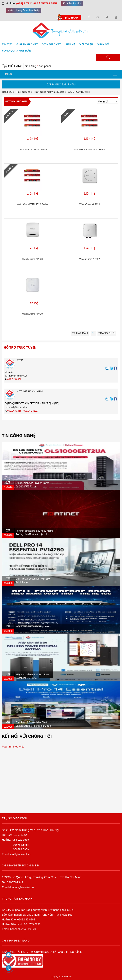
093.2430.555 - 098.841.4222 (22, 411)
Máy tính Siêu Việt (13, 747)
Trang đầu (80, 333)
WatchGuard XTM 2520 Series (90, 150)
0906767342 (15, 882)
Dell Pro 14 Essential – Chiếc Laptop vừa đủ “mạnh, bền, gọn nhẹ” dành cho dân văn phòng (33, 726)
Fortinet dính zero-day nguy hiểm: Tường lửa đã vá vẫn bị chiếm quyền (34, 534)
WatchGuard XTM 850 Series (32, 150)
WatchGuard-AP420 (32, 314)
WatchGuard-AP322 (90, 259)
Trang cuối (107, 333)
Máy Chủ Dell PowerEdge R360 (33, 627)
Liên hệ (70, 44)
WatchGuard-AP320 (32, 259)
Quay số (103, 44)
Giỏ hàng (15, 66)
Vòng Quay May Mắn (16, 51)
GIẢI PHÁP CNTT (27, 44)
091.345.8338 (14, 379)
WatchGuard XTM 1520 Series (32, 204)
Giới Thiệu (86, 44)
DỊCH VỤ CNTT (51, 44)
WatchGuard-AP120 (90, 204)
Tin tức (7, 44)
